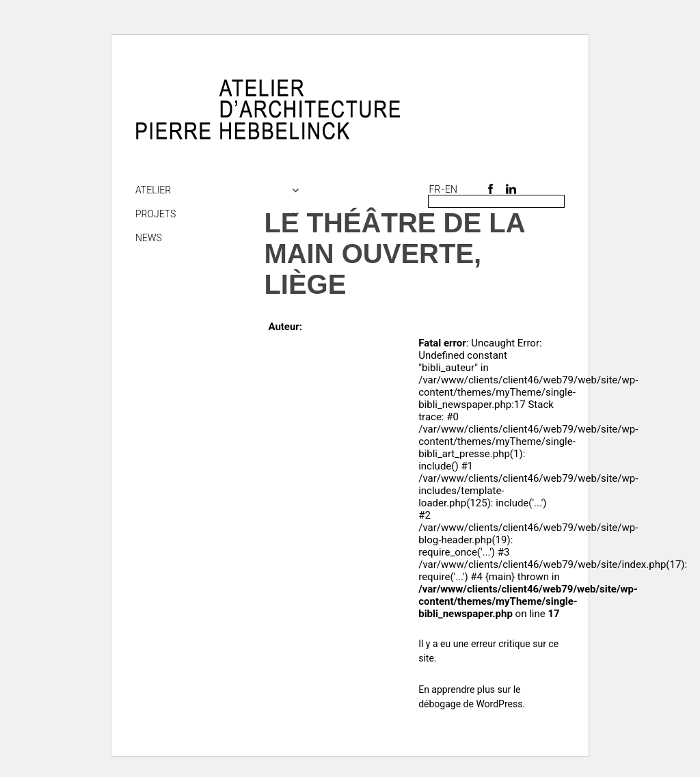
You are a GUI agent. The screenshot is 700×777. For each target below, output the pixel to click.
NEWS (149, 238)
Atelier (153, 190)
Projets (156, 214)
